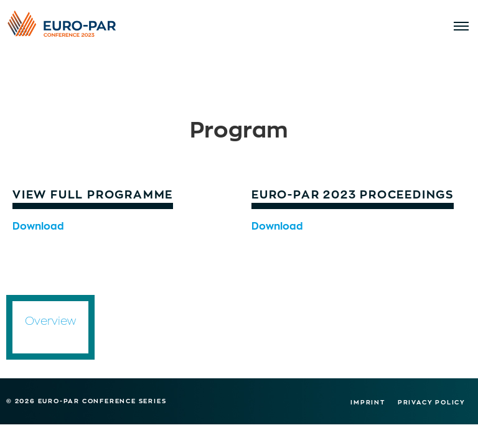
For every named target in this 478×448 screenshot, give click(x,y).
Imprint (368, 401)
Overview (50, 320)
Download (38, 225)
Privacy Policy (432, 401)
